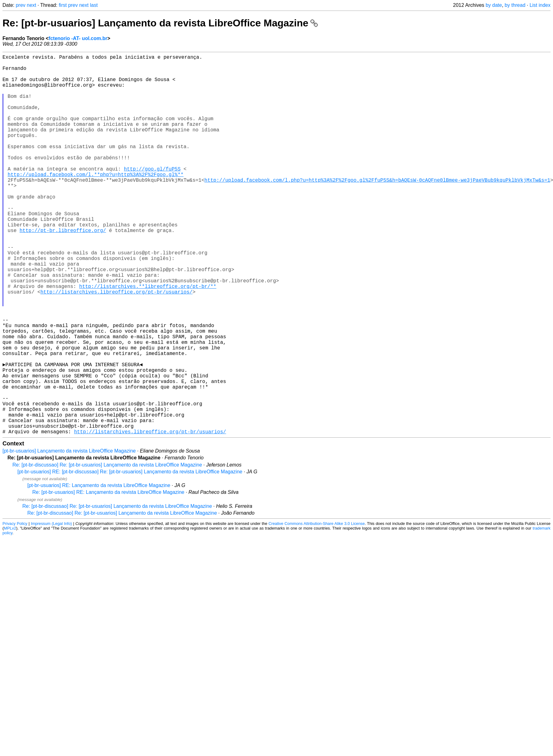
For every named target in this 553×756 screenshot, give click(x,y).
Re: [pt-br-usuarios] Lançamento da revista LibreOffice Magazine (160, 23)
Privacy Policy (15, 608)
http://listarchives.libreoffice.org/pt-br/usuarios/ (116, 345)
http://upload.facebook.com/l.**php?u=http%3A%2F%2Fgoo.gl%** (96, 202)
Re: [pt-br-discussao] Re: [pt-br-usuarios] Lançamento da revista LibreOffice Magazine (107, 549)
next (31, 5)
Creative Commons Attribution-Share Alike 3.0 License (317, 608)
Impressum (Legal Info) (51, 608)
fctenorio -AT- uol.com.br (78, 38)
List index (540, 5)
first (63, 5)
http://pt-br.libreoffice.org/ (63, 270)
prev (21, 5)
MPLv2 (10, 613)
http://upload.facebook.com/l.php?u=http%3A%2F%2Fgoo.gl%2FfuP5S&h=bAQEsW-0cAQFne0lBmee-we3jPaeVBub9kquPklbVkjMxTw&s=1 (377, 208)
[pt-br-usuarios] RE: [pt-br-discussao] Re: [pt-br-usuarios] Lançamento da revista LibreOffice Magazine (130, 556)
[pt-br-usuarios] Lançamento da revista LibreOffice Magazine (69, 535)
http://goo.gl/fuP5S (152, 195)
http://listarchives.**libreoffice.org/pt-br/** (148, 338)
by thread (515, 5)
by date (494, 5)
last (94, 5)
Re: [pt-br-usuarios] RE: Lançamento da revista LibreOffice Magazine (108, 577)
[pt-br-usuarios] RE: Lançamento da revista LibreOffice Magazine (99, 570)
